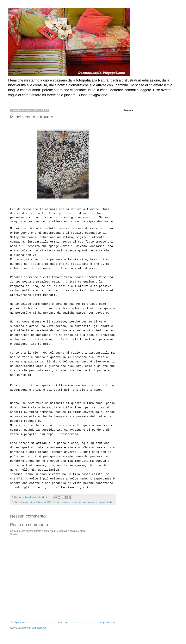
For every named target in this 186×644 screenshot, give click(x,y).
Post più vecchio (106, 622)
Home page (63, 622)
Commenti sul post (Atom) (34, 628)
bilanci (56, 502)
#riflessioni (41, 502)
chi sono (64, 502)
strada (109, 502)
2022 (49, 502)
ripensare (93, 502)
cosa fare (73, 502)
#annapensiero (28, 502)
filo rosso (83, 502)
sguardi (101, 502)
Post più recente (19, 622)
